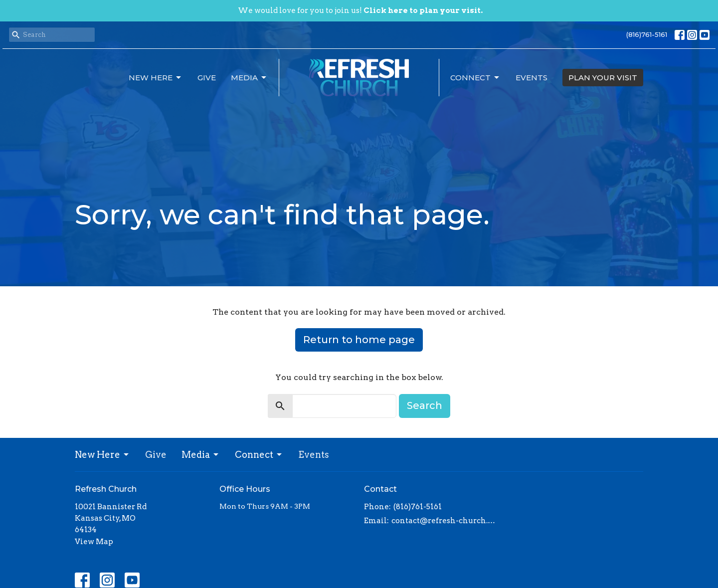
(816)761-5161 (647, 34)
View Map (94, 542)
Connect (475, 78)
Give (207, 78)
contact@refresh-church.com (445, 521)
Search (425, 405)
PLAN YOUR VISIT (603, 78)
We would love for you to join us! (360, 10)
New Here (156, 78)
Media (249, 78)
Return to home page (359, 340)
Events (532, 78)
